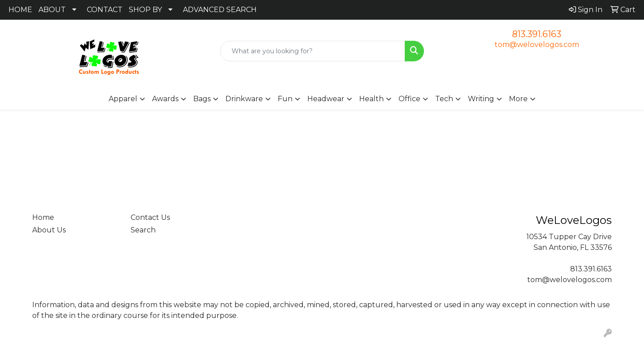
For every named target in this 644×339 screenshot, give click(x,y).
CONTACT (105, 10)
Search (143, 230)
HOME (20, 10)
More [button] (518, 99)
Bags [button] (202, 99)
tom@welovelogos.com (537, 45)
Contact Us (150, 217)
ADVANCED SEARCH (220, 10)
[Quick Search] (313, 51)
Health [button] (371, 99)
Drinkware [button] (244, 99)
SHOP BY (145, 10)
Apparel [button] (123, 99)
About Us (49, 230)
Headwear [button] (326, 99)
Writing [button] (481, 99)
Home (43, 217)
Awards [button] (165, 99)
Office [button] (409, 99)
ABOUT (52, 10)
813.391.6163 (537, 34)
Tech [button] (444, 99)
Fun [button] (285, 99)
